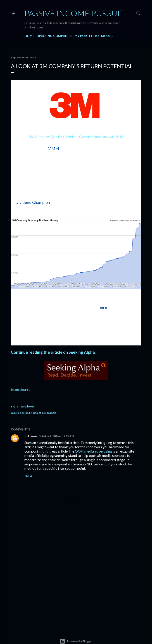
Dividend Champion (33, 202)
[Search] (138, 13)
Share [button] (14, 406)
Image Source (21, 390)
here (103, 307)
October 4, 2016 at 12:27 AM (56, 436)
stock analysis (48, 413)
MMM (53, 148)
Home (29, 36)
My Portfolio (87, 36)
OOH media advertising (93, 451)
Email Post (28, 406)
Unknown (31, 436)
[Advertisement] (76, 584)
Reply (28, 476)
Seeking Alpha (29, 413)
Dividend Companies (54, 36)
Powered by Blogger (76, 641)
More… (107, 36)
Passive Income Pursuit (75, 13)
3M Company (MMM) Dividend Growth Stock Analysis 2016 (76, 137)
